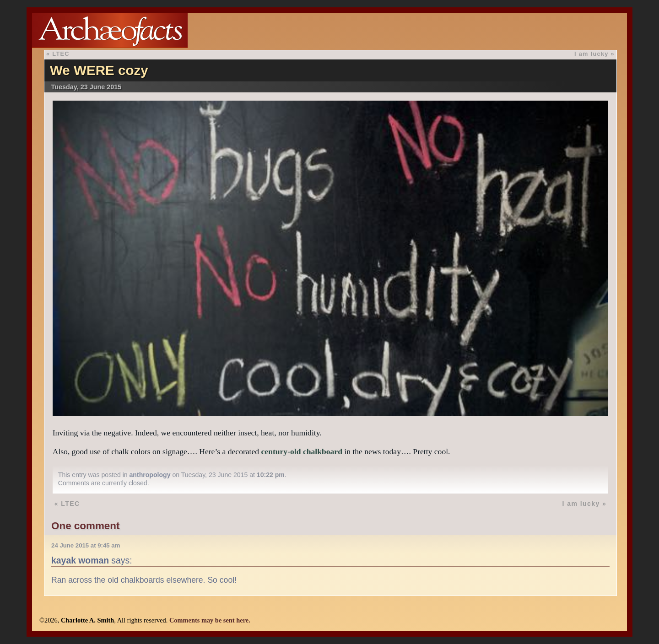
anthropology (150, 475)
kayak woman (80, 560)
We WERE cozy (99, 70)
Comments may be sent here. (210, 620)
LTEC (61, 54)
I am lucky (591, 54)
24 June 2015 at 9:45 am (86, 545)
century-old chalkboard (302, 451)
